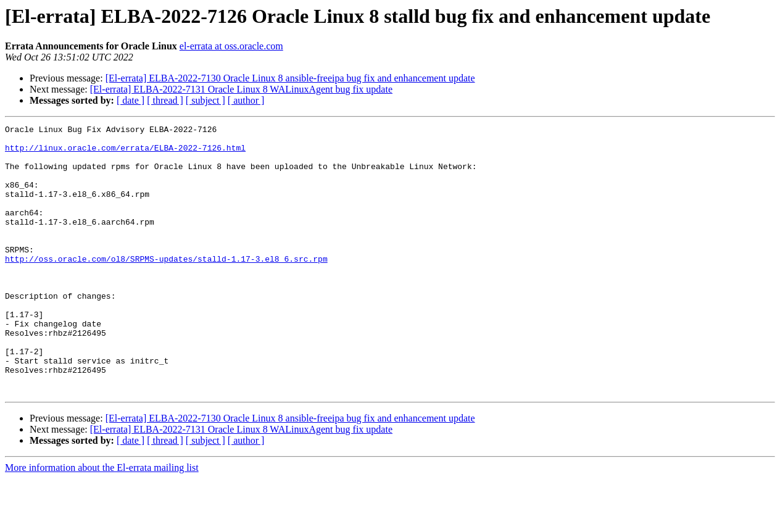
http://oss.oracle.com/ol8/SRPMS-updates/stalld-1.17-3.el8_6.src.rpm (166, 286)
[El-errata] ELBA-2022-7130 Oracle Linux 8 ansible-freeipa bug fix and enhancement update (290, 78)
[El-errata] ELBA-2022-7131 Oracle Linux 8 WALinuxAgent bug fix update (241, 89)
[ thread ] (165, 100)
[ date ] (131, 100)
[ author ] (246, 100)
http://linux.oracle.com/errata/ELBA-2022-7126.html (125, 153)
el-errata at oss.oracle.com (231, 46)
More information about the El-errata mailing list (102, 521)
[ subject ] (205, 100)
